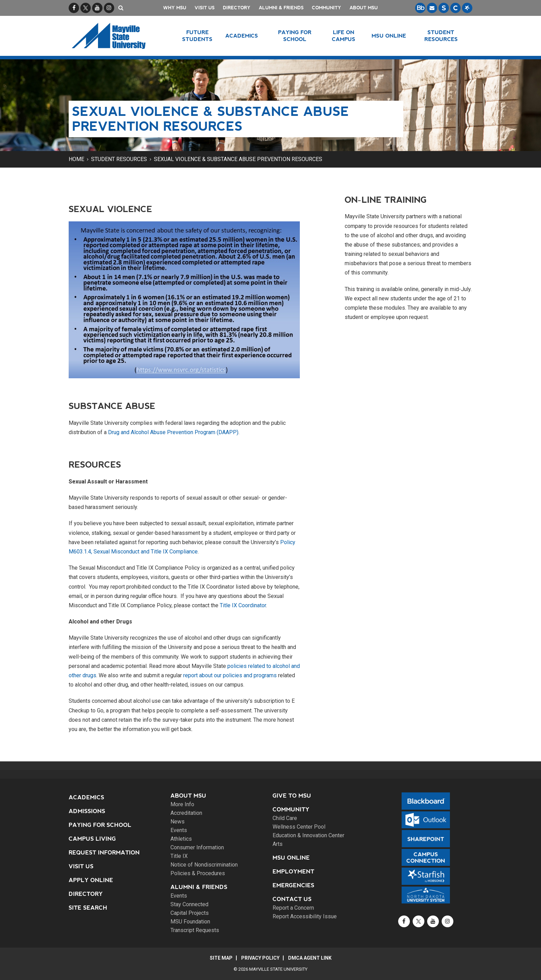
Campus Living (92, 839)
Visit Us (205, 8)
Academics (86, 797)
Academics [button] (242, 36)
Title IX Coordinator (243, 605)
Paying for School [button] (295, 36)
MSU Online (291, 858)
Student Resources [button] (441, 36)
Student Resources (119, 159)
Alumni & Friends (281, 8)
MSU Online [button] (389, 36)
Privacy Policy (260, 958)
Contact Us (292, 899)
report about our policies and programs (230, 675)
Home (76, 159)
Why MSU (175, 8)
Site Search (88, 908)
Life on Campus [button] (344, 36)
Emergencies (293, 885)
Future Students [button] (197, 36)
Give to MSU (292, 796)
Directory (237, 8)
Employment (293, 872)
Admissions (87, 811)
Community (327, 8)
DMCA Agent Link (310, 958)
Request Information (104, 853)
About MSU (364, 8)
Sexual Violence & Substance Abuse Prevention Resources (238, 159)
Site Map (221, 958)
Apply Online (91, 880)
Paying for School (100, 825)
